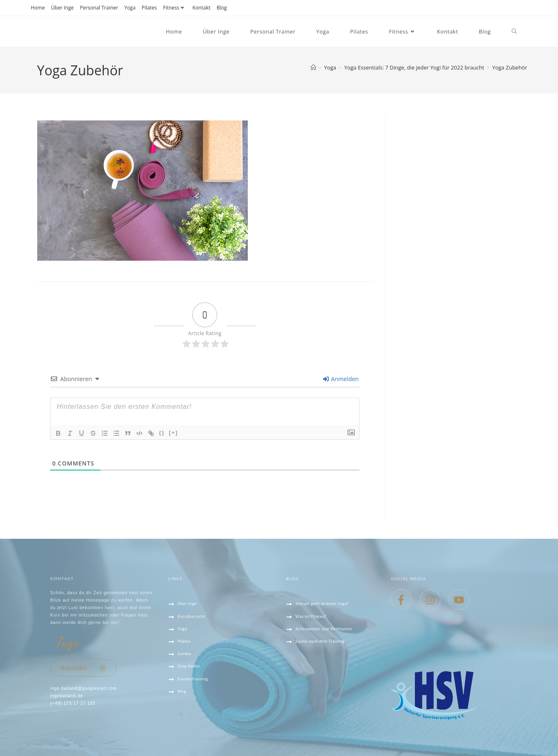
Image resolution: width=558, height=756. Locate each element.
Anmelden (341, 379)
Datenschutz (186, 722)
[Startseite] (313, 67)
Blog (222, 8)
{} (162, 433)
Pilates (150, 8)
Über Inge (62, 8)
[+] (173, 433)
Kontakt (201, 8)
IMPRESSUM (183, 734)
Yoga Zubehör (510, 67)
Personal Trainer (99, 8)
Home (38, 8)
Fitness (175, 8)
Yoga (130, 8)
